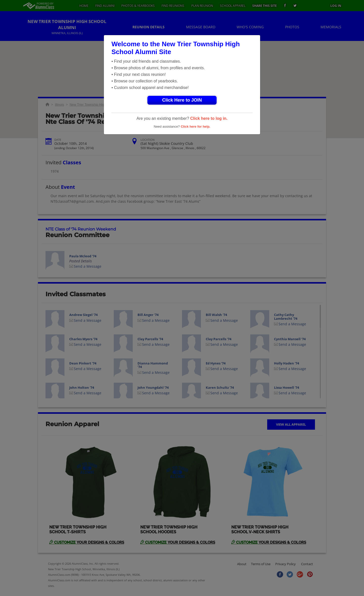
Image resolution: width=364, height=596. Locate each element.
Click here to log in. (209, 118)
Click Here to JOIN (182, 100)
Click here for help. (196, 127)
